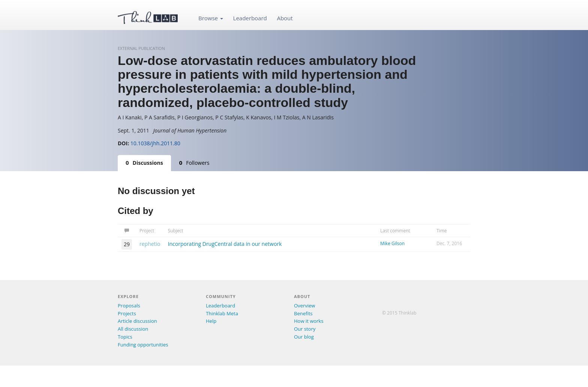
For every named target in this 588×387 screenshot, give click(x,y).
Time (442, 231)
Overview (304, 306)
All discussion (133, 329)
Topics (125, 337)
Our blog (304, 337)
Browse (211, 18)
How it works (309, 321)
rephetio (150, 244)
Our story (305, 329)
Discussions (144, 163)
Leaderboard (250, 18)
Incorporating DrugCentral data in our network (225, 244)
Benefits (303, 313)
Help (211, 321)
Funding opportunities (143, 345)
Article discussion (137, 321)
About (285, 18)
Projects (127, 313)
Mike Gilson (392, 243)
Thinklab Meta (222, 313)
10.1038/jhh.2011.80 (155, 143)
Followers (194, 163)
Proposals (129, 306)
